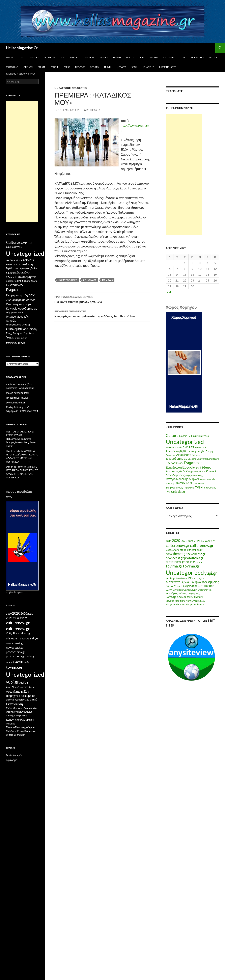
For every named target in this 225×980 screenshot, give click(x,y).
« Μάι (170, 292)
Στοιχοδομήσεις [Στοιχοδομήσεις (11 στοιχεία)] (174, 488)
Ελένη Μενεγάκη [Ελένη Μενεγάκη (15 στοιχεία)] (174, 590)
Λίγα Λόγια (12, 760)
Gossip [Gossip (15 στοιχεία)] (183, 436)
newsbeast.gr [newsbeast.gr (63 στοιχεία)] (176, 554)
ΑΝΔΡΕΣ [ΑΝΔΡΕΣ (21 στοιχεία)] (189, 447)
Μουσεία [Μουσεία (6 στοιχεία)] (211, 479)
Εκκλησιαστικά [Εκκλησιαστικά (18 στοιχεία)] (189, 586)
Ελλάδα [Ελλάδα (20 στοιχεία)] (171, 463)
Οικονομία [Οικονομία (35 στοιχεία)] (182, 483)
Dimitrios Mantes (15, 451)
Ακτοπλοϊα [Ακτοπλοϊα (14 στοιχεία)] (201, 447)
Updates (122, 67)
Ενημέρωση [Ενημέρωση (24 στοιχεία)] (174, 467)
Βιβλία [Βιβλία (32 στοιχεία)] (185, 582)
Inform (154, 57)
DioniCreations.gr (16, 403)
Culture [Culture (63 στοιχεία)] (172, 435)
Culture (34, 57)
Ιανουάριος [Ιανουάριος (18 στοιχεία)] (172, 593)
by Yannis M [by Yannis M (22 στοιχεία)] (208, 541)
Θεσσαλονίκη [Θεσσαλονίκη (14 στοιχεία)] (205, 590)
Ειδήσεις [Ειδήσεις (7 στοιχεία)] (196, 455)
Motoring (12, 67)
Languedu (169, 57)
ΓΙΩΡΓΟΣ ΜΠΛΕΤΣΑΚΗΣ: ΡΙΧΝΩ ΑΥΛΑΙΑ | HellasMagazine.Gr (20, 435)
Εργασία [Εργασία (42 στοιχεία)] (189, 467)
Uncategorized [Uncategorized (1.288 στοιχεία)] (185, 572)
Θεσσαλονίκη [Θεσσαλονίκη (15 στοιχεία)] (190, 590)
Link (183, 57)
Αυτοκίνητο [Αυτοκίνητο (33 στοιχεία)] (173, 582)
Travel (108, 67)
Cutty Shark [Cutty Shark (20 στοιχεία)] (172, 550)
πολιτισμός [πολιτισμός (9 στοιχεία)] (172, 492)
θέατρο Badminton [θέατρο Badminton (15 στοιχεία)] (175, 604)
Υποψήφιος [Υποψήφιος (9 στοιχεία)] (210, 488)
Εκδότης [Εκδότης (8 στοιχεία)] (192, 459)
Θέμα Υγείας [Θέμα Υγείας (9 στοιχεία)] (172, 471)
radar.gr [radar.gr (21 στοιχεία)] (190, 562)
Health (130, 57)
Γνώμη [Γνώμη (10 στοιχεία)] (209, 451)
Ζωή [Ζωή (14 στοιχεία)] (198, 468)
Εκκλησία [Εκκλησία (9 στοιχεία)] (202, 459)
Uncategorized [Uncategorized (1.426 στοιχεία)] (185, 442)
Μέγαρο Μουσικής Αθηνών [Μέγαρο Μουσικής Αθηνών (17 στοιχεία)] (182, 479)
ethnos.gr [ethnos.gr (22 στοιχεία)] (185, 550)
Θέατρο (82, 88)
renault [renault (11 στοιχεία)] (199, 562)
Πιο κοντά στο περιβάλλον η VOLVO (102, 299)
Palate (42, 67)
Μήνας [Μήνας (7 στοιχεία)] (203, 479)
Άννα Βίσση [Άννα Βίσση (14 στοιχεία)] (182, 578)
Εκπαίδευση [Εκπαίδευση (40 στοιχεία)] (206, 586)
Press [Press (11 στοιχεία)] (206, 436)
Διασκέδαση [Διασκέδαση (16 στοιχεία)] (184, 455)
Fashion (75, 57)
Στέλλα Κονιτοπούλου (17, 393)
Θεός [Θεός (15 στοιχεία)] (182, 471)
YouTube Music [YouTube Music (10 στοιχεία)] (174, 447)
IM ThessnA (93, 110)
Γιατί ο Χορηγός (14, 755)
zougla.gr (90, 280)
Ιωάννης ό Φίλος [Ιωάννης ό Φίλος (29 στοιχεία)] (176, 597)
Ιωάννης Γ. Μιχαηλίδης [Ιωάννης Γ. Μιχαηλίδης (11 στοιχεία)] (189, 593)
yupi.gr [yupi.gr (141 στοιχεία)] (211, 573)
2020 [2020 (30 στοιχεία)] (184, 541)
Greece (104, 57)
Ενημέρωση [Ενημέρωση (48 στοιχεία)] (193, 463)
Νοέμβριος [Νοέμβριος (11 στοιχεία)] (200, 601)
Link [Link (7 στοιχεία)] (190, 436)
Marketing (197, 57)
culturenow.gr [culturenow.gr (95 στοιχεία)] (178, 545)
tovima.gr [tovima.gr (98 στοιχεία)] (174, 566)
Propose (80, 67)
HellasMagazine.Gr (22, 48)
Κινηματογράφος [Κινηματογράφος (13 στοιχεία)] (196, 471)
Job (142, 57)
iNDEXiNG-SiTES (168, 67)
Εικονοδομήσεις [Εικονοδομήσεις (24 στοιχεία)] (176, 458)
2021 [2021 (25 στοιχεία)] (197, 541)
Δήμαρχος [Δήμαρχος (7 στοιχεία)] (171, 455)
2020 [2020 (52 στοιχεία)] (176, 541)
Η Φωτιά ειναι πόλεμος (18, 398)
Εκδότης (149, 67)
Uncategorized (65, 88)
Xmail (135, 67)
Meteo (213, 57)
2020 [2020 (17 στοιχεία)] (191, 541)
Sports (94, 67)
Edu (63, 57)
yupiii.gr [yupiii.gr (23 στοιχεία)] (170, 578)
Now (21, 57)
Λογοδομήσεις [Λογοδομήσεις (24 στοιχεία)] (175, 475)
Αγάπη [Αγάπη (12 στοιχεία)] (202, 578)
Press (67, 67)
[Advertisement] (184, 175)
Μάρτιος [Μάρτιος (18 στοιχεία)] (199, 597)
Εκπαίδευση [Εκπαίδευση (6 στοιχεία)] (213, 459)
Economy (50, 57)
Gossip (117, 57)
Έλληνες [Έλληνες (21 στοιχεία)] (193, 578)
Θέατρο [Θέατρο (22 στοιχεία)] (207, 467)
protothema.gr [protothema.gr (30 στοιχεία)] (194, 558)
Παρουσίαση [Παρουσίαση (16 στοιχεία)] (198, 483)
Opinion (28, 67)
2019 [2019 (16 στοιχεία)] (169, 541)
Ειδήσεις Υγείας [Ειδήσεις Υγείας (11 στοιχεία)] (173, 586)
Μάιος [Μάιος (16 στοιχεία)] (190, 597)
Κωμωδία (108, 280)
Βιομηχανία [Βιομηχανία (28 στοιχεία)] (197, 582)
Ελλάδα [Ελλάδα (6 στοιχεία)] (180, 463)
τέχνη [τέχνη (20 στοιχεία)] (181, 491)
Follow (90, 57)
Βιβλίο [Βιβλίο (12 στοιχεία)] (184, 451)
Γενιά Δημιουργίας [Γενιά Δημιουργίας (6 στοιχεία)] (196, 451)
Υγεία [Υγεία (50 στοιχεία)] (199, 487)
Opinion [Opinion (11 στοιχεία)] (197, 436)
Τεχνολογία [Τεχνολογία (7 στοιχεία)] (189, 488)
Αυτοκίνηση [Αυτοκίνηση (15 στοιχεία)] (173, 451)
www (9, 57)
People (54, 67)
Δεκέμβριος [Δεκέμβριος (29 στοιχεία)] (212, 582)
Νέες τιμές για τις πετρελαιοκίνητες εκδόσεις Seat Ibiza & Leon (102, 314)
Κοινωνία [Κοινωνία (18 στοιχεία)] (212, 471)
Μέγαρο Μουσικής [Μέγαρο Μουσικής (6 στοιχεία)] (194, 475)
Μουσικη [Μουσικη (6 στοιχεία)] (170, 483)
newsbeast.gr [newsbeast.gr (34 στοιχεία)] (196, 554)
